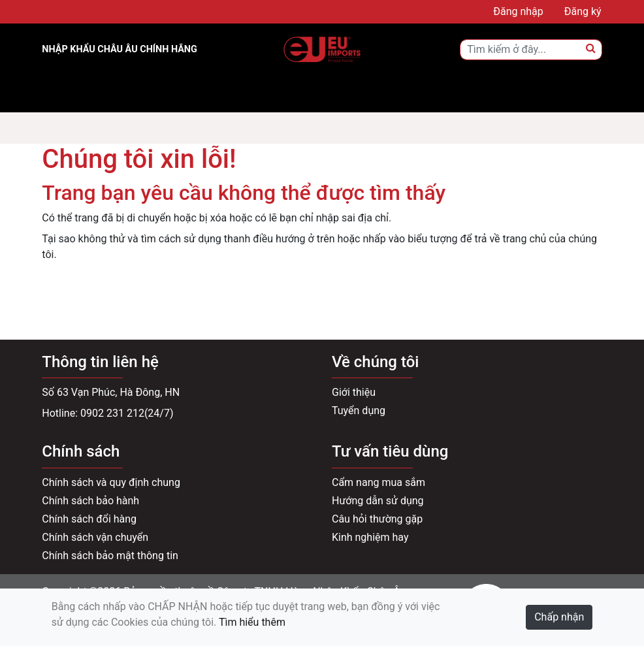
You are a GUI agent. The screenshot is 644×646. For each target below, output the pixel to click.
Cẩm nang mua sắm (378, 482)
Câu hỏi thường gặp (377, 519)
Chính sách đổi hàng (89, 519)
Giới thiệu (354, 392)
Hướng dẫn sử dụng (378, 501)
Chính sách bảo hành (90, 501)
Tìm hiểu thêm (252, 622)
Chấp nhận (559, 617)
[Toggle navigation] (71, 94)
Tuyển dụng (359, 411)
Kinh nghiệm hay (370, 537)
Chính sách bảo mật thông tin (110, 556)
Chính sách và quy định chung (111, 482)
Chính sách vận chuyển (95, 537)
